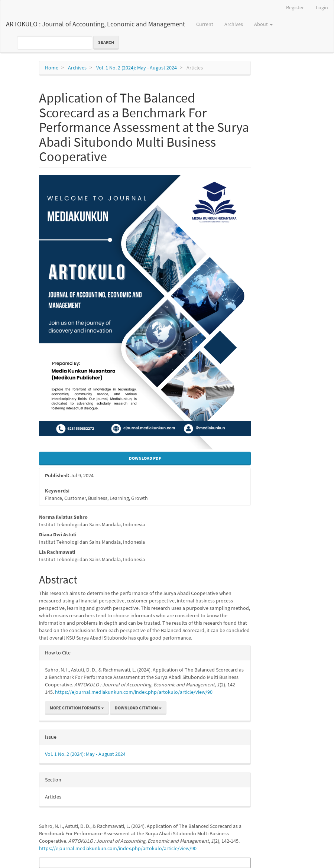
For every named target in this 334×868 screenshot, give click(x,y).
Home (52, 68)
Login (322, 7)
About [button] (263, 24)
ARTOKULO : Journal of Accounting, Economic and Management (95, 24)
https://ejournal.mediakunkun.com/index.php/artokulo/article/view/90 (134, 692)
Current (205, 24)
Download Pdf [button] (145, 458)
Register (295, 7)
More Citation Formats (77, 708)
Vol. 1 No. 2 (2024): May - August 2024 (137, 68)
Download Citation (138, 708)
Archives (234, 24)
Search (106, 42)
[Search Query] (55, 43)
